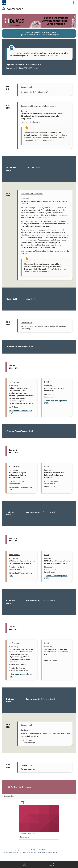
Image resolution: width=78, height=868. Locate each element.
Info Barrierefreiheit (35, 852)
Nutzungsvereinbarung (51, 852)
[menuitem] (24, 865)
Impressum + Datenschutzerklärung (15, 852)
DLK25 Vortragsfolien (28, 833)
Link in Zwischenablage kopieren (12, 850)
